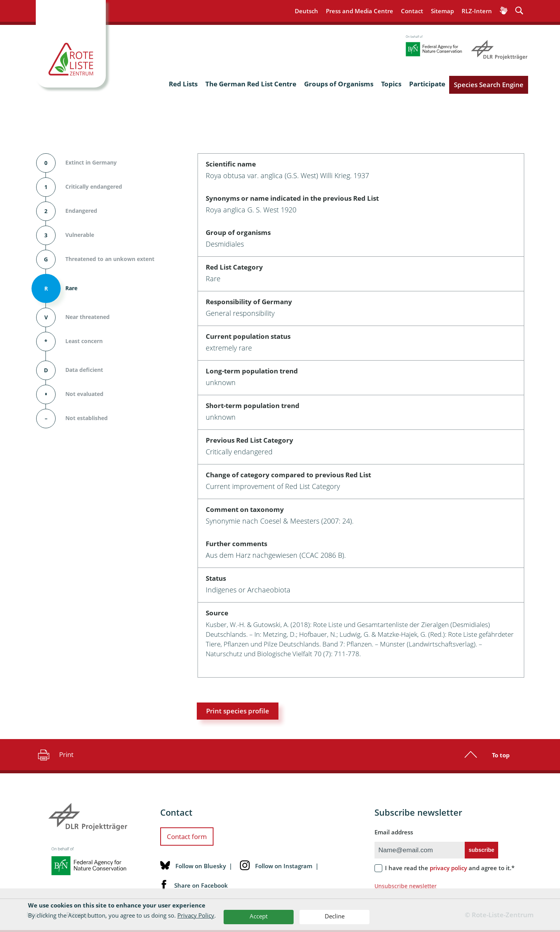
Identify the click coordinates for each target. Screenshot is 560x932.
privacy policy (448, 868)
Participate (427, 84)
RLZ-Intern (477, 11)
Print (55, 755)
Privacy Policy (196, 915)
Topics (391, 84)
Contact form (187, 837)
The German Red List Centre (251, 84)
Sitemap (442, 11)
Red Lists (183, 84)
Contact (412, 11)
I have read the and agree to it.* (450, 868)
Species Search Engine (489, 85)
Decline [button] (335, 916)
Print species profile (238, 711)
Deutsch (306, 11)
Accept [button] (259, 916)
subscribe (481, 850)
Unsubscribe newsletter (406, 886)
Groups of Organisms (339, 84)
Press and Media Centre (360, 11)
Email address (394, 832)
